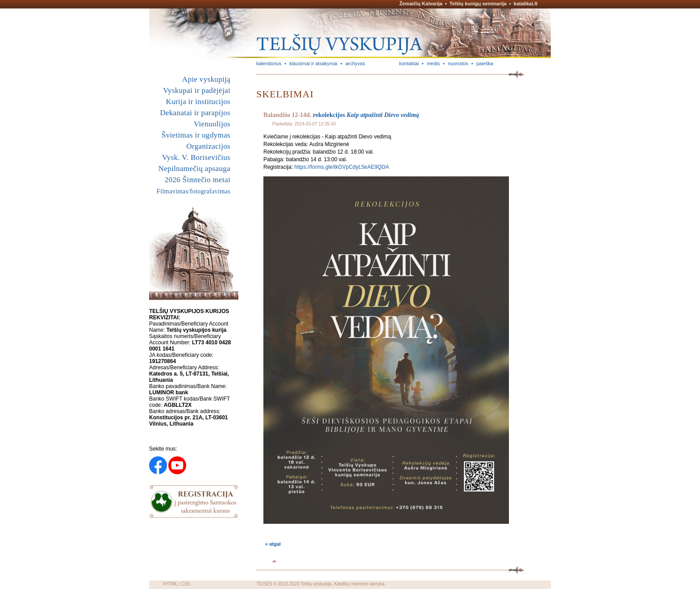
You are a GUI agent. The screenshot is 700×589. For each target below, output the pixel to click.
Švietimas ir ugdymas (196, 135)
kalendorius (269, 63)
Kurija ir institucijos (198, 102)
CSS (186, 584)
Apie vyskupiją (206, 79)
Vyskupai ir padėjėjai (197, 90)
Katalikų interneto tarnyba (359, 584)
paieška (485, 63)
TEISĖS (264, 584)
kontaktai (409, 63)
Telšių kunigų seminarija (478, 4)
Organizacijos (208, 146)
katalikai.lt (526, 4)
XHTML (170, 584)
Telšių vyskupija (316, 584)
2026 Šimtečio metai (198, 180)
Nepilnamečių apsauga (194, 169)
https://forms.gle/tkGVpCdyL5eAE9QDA (342, 167)
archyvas (355, 63)
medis (433, 63)
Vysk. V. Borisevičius (196, 157)
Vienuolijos (212, 124)
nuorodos (458, 63)
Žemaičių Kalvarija (421, 4)
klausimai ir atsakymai (313, 63)
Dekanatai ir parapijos (195, 113)
